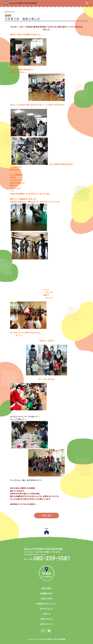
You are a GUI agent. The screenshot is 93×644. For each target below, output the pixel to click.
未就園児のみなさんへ (46, 604)
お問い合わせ (46, 619)
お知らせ (46, 614)
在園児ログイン (46, 624)
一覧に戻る (47, 516)
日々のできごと (47, 609)
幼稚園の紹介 (46, 593)
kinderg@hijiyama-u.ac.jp (35, 554)
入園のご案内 (46, 598)
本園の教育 (46, 588)
